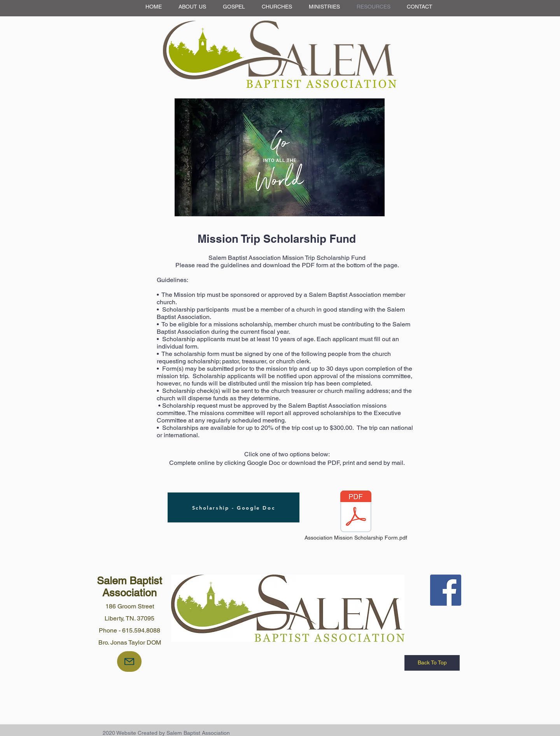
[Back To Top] (432, 663)
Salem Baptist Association (129, 587)
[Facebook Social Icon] (446, 590)
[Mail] (129, 662)
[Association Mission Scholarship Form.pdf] (356, 516)
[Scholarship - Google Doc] (234, 507)
